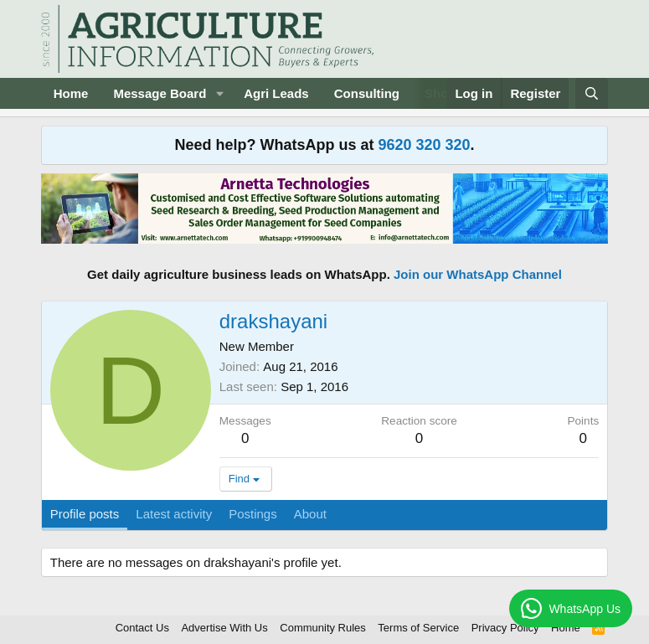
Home (71, 93)
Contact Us (142, 628)
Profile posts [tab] (85, 514)
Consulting (367, 93)
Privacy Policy (505, 628)
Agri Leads (276, 93)
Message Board (160, 93)
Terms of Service (418, 628)
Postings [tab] (253, 514)
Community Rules (323, 628)
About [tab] (310, 514)
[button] (219, 93)
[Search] (592, 93)
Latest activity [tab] (174, 514)
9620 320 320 (424, 145)
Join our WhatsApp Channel (478, 274)
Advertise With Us (224, 628)
